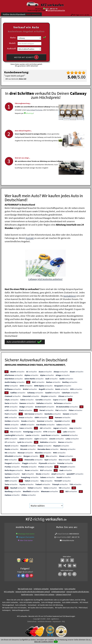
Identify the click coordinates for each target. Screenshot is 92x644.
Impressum (57, 620)
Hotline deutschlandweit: (21, 14)
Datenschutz (32, 620)
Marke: (13, 38)
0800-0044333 (74, 533)
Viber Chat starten (26, 539)
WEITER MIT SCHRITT (26, 57)
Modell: (12, 43)
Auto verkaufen (70, 588)
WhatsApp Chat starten (26, 533)
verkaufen (17, 371)
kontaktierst (70, 295)
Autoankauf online (57, 588)
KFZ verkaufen (52, 5)
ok (56, 642)
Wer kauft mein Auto (25, 588)
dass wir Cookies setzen (44, 641)
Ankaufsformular (68, 539)
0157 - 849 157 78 (51, 9)
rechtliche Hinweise (45, 620)
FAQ (63, 620)
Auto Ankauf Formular (34, 115)
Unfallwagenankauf (58, 591)
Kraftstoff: (12, 49)
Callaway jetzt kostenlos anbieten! (45, 278)
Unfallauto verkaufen (41, 588)
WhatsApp (30, 119)
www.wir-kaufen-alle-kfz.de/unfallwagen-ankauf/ (33, 591)
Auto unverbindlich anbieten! (24, 341)
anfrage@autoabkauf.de (56, 10)
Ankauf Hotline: (61, 536)
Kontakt (30, 237)
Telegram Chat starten (26, 536)
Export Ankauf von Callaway (45, 594)
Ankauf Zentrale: (63, 533)
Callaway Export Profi (63, 594)
